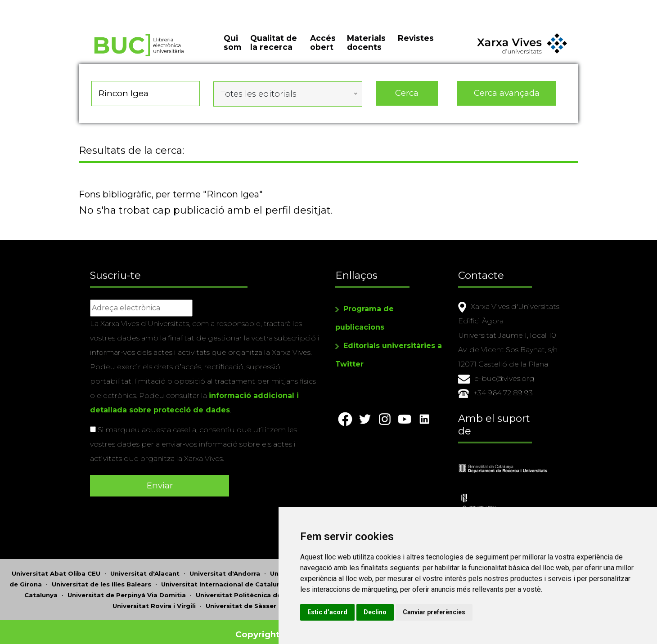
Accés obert (323, 49)
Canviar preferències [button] (484, 612)
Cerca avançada (507, 99)
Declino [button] (425, 612)
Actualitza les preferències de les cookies (82, 6)
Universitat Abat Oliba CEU (56, 568)
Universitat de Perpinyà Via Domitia (127, 590)
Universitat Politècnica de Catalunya (256, 590)
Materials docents (366, 49)
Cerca (407, 99)
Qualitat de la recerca (274, 49)
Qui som (232, 49)
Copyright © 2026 (276, 629)
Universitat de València (324, 601)
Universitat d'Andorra (225, 568)
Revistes (416, 45)
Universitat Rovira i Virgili (154, 601)
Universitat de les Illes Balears (101, 579)
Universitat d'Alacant (145, 568)
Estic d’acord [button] (377, 612)
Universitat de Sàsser (241, 601)
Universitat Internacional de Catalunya (225, 579)
